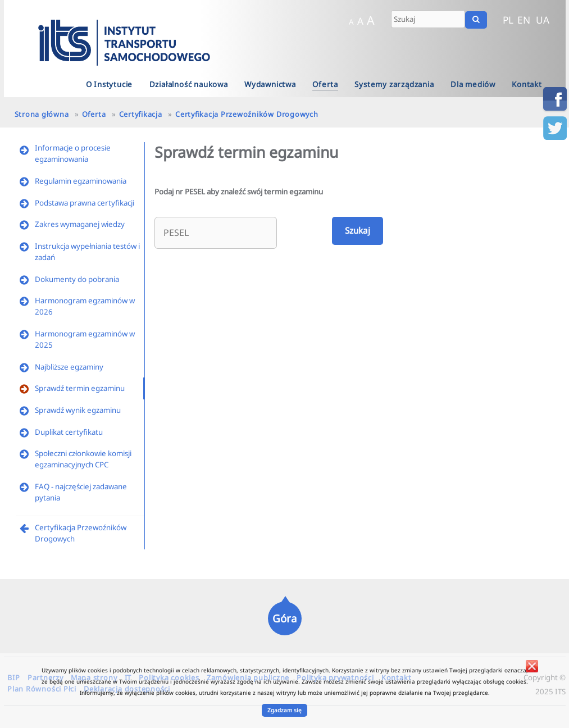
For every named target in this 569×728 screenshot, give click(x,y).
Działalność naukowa (189, 84)
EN (524, 20)
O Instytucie (110, 84)
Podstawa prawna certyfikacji (85, 203)
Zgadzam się (284, 710)
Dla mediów (473, 84)
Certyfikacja (141, 114)
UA (543, 20)
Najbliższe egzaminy (69, 367)
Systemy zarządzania (394, 84)
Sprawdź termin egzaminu (80, 388)
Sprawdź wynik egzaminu (78, 410)
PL (508, 20)
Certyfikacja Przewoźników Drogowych (247, 114)
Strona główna (42, 114)
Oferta (325, 84)
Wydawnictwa (270, 84)
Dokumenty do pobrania (77, 279)
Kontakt (527, 84)
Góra (284, 618)
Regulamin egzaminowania (81, 181)
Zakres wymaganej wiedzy (80, 224)
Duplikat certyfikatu (69, 432)
